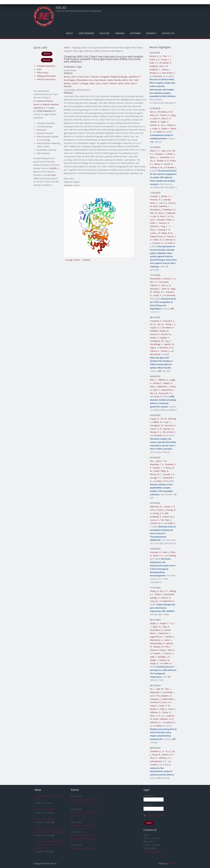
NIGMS (53, 168)
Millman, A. (163, 380)
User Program (86, 33)
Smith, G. (170, 220)
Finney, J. (166, 69)
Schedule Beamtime (46, 66)
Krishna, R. (155, 125)
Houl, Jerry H (84, 77)
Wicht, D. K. (158, 556)
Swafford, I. (164, 206)
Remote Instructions (46, 79)
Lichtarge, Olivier (87, 83)
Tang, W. (154, 601)
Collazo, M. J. (168, 517)
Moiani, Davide (106, 80)
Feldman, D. (155, 712)
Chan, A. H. (166, 285)
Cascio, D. (155, 520)
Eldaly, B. (165, 471)
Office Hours (43, 73)
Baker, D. (161, 132)
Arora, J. (162, 213)
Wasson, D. (164, 223)
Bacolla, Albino (121, 80)
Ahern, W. (154, 115)
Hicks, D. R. (155, 716)
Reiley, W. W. (167, 233)
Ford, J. (153, 510)
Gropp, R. (154, 663)
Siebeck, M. (164, 660)
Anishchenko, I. (169, 699)
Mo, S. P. (154, 282)
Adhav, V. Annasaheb (164, 594)
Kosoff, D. (169, 164)
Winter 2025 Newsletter (45, 809)
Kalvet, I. (165, 129)
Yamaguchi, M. (157, 341)
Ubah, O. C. (155, 151)
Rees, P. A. (165, 216)
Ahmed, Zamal (116, 83)
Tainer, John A (130, 83)
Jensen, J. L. (166, 196)
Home (67, 48)
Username (149, 795)
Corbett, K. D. (156, 765)
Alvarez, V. (155, 709)
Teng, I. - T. (166, 226)
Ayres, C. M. (161, 461)
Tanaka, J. (165, 351)
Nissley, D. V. (155, 73)
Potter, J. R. (155, 60)
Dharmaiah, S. (156, 279)
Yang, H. (166, 627)
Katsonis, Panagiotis (100, 77)
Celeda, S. (171, 154)
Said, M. (160, 689)
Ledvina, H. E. (167, 755)
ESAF (39, 69)
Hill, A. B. (154, 393)
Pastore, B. (166, 598)
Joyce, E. (157, 118)
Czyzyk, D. (155, 419)
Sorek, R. (158, 396)
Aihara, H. (159, 164)
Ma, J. (152, 461)
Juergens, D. (166, 696)
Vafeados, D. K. (167, 719)
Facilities (104, 33)
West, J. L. (154, 157)
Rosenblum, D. (157, 630)
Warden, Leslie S (71, 83)
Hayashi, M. (169, 344)
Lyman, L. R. (170, 507)
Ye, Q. (168, 751)
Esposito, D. (168, 429)
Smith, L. (154, 223)
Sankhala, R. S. (170, 210)
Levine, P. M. (164, 706)
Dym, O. (157, 390)
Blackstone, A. (156, 640)
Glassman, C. (165, 633)
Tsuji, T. (168, 341)
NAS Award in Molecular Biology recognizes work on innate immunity (49, 845)
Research (151, 33)
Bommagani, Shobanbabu (76, 80)
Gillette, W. (157, 422)
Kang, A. (163, 650)
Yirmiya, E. (157, 383)
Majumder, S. (156, 692)
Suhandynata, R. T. (158, 761)
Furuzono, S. (169, 321)
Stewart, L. (158, 653)
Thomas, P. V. (156, 200)
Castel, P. (157, 295)
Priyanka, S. (160, 154)
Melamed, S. (163, 387)
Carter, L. (168, 640)
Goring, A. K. (158, 513)
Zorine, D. (167, 712)
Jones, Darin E (102, 83)
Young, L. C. (166, 60)
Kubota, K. (155, 351)
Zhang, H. (154, 591)
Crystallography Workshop (83, 825)
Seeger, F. (164, 623)
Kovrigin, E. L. (156, 478)
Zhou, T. (154, 230)
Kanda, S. (154, 338)
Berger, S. (154, 623)
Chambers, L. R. (157, 751)
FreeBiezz (172, 863)
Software (135, 33)
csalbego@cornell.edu (153, 852)
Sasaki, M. (164, 331)
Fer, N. (153, 324)
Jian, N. (156, 216)
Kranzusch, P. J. (166, 393)
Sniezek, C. (170, 637)
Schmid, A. (155, 226)
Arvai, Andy (94, 80)
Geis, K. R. (164, 66)
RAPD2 (47, 54)
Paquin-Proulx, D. (158, 236)
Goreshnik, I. (169, 692)
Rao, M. (153, 213)
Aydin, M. (157, 627)
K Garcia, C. (169, 653)
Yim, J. (163, 125)
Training (120, 33)
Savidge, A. (155, 598)
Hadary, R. (168, 383)
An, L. (152, 689)
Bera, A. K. (166, 118)
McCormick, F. (169, 73)
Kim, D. (153, 112)
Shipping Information (46, 76)
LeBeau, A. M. (156, 167)
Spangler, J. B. (164, 657)
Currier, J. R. (155, 233)
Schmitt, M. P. (156, 523)
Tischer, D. (165, 115)
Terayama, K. (156, 321)
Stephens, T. (155, 69)
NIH (54, 175)
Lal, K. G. (163, 203)
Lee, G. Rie (155, 696)
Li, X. (163, 716)
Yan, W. (160, 324)
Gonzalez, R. (156, 552)
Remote (47, 60)
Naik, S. (153, 657)
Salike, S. (165, 122)
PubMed (86, 260)
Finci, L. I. (167, 56)
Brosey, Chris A (71, 77)
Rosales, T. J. (158, 468)
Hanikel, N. (155, 122)
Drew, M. (165, 289)
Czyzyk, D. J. (155, 327)
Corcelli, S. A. (169, 474)
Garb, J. (153, 387)
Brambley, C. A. (157, 464)
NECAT (61, 7)
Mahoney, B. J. (156, 507)
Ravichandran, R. (157, 643)
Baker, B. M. (162, 481)
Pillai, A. (164, 709)
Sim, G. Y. (164, 591)
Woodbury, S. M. (165, 112)
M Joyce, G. (158, 243)
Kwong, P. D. (164, 230)
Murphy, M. (158, 647)
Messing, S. (155, 289)
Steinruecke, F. (168, 390)
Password (149, 805)
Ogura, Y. (154, 348)
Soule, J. (161, 510)
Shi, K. (153, 161)
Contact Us (168, 33)
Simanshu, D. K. (161, 76)
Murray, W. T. (156, 474)
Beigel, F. (154, 660)
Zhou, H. (154, 758)
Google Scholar (73, 260)
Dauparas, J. (155, 699)
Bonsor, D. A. (156, 56)
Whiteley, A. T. (165, 758)
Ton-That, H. (166, 520)
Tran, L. (168, 689)
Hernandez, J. (156, 210)
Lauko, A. (156, 129)
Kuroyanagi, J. (156, 344)
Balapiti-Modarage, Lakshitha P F (126, 77)
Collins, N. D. (159, 240)
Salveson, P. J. (156, 722)
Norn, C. (172, 709)
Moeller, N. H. (163, 161)
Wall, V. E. (154, 63)
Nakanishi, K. (169, 601)
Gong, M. (156, 755)
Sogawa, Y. (164, 338)
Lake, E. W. (166, 151)
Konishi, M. (166, 334)
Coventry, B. (156, 702)
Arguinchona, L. (157, 637)
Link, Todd (133, 80)
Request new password (154, 816)
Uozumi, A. (155, 334)
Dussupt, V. (155, 196)
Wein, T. (154, 380)
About (70, 33)
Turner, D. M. (156, 429)
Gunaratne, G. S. (167, 157)
